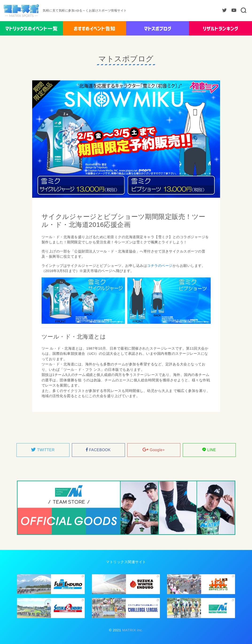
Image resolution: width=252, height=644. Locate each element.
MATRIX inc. (132, 630)
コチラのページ (160, 266)
